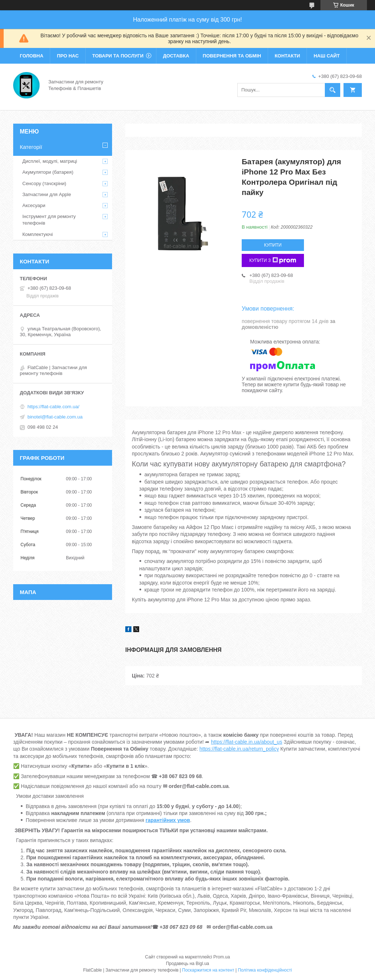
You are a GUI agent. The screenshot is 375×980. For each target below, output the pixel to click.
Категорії (31, 147)
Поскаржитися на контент (208, 970)
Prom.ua (222, 957)
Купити (273, 245)
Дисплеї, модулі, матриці (50, 161)
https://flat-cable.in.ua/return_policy (239, 749)
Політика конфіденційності (265, 970)
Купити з (273, 260)
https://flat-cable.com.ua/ (53, 407)
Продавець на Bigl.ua (187, 964)
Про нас (68, 56)
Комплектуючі (38, 234)
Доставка (176, 56)
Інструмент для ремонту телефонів (49, 220)
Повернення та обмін (232, 56)
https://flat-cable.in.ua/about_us (247, 742)
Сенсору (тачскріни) (44, 183)
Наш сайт (326, 56)
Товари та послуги (118, 56)
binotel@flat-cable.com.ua (55, 417)
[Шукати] (333, 90)
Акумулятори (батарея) (48, 172)
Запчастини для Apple (47, 194)
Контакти (287, 56)
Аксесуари (34, 205)
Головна (31, 56)
